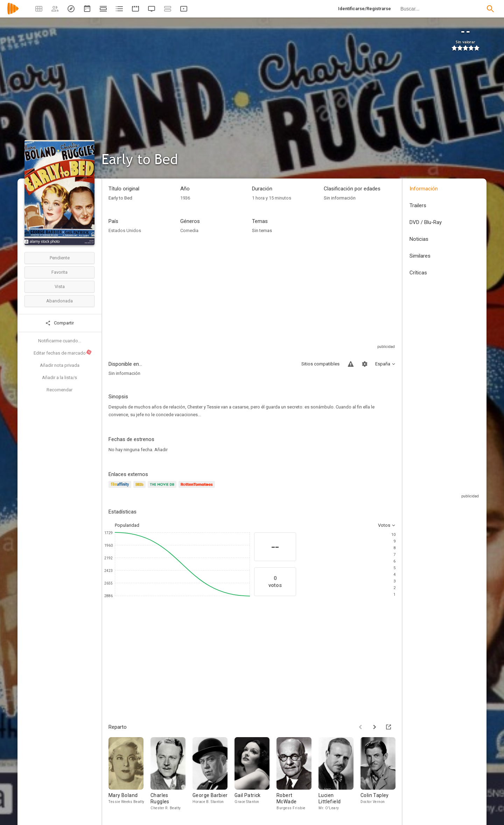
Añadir (161, 450)
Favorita (59, 272)
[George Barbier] (213, 774)
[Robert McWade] (297, 774)
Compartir (59, 323)
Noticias (419, 239)
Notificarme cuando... (60, 341)
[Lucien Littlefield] (339, 774)
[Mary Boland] (129, 774)
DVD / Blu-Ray (426, 222)
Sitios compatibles (320, 364)
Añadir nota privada (60, 365)
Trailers (418, 205)
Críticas (418, 273)
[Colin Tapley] (381, 774)
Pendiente (60, 258)
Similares (420, 256)
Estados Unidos (125, 230)
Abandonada (59, 301)
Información (424, 189)
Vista (60, 286)
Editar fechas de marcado (63, 352)
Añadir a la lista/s (59, 377)
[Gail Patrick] (255, 774)
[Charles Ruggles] (171, 774)
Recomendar (59, 390)
